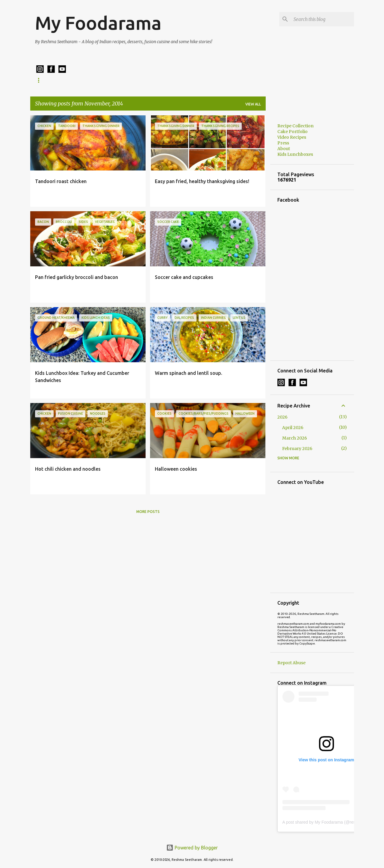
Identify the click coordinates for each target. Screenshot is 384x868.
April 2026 (293, 428)
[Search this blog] (323, 19)
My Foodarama (98, 23)
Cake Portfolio (150, 80)
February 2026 (297, 449)
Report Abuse (291, 663)
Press (283, 143)
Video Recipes (292, 137)
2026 (282, 417)
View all (253, 104)
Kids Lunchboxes (103, 80)
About (284, 149)
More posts (148, 512)
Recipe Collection (54, 80)
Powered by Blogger (192, 848)
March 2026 (295, 438)
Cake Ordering (195, 80)
